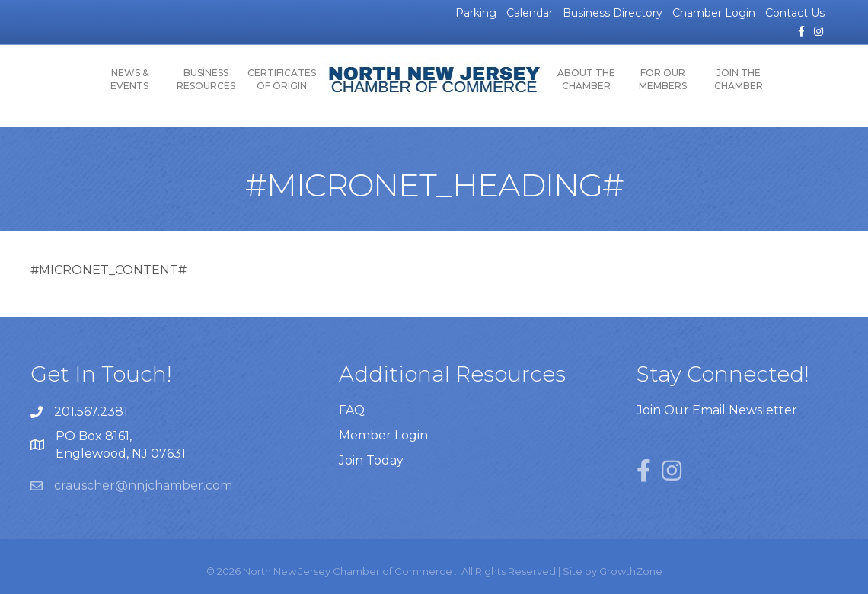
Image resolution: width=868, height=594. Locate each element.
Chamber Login (714, 13)
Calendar (530, 13)
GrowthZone (631, 571)
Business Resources (206, 79)
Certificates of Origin (282, 79)
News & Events (129, 79)
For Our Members (663, 79)
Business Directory (613, 13)
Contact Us (795, 13)
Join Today (371, 460)
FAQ (352, 410)
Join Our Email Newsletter (717, 410)
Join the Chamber (739, 79)
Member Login (383, 435)
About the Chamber (586, 79)
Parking (476, 13)
